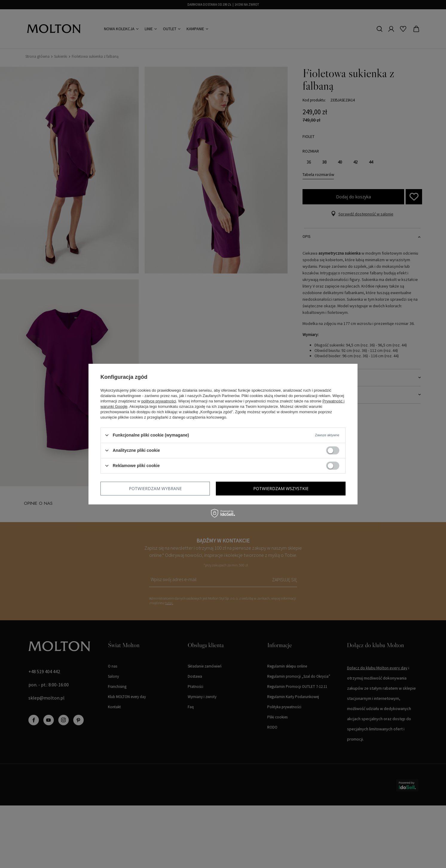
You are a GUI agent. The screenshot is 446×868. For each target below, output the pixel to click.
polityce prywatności (159, 401)
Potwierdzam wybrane (155, 488)
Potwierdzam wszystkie (281, 488)
